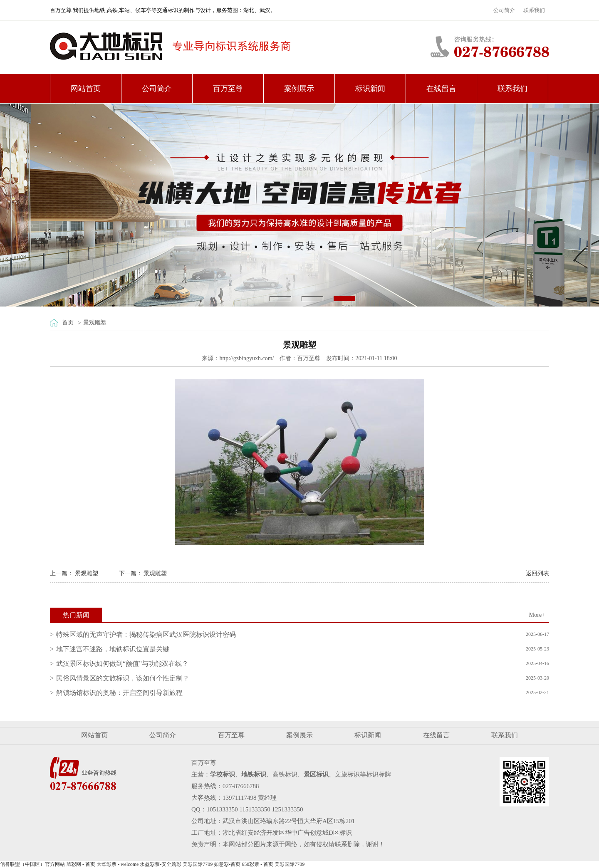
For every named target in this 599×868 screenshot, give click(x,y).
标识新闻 (370, 89)
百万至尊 (228, 89)
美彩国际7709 (198, 864)
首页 (68, 323)
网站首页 (86, 89)
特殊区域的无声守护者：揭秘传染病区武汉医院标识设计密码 (146, 634)
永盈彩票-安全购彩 (161, 864)
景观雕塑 (95, 323)
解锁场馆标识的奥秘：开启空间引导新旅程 (119, 693)
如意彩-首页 (227, 864)
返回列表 (537, 573)
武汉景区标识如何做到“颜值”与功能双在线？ (122, 664)
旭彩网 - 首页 (81, 864)
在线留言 (441, 89)
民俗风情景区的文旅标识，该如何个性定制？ (123, 678)
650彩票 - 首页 (257, 864)
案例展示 (299, 89)
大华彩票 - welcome (118, 864)
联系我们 (534, 10)
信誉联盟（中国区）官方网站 (32, 864)
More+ (537, 615)
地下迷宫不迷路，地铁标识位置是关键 (113, 649)
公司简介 (504, 10)
